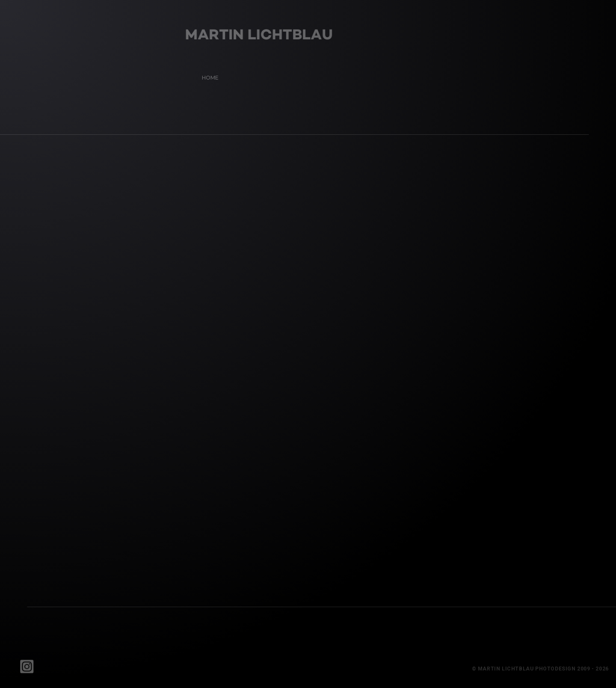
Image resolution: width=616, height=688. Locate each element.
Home (208, 75)
